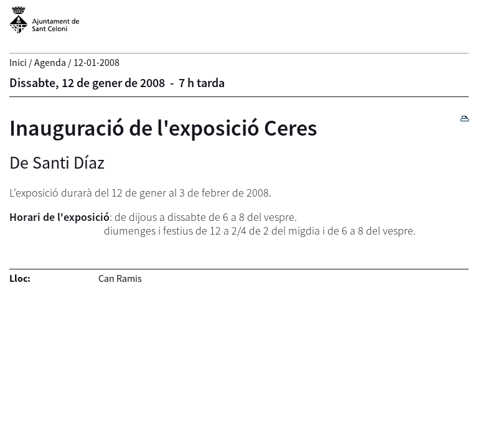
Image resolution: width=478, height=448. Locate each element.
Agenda (50, 62)
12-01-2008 (96, 62)
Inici (18, 62)
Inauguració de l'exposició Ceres (163, 128)
